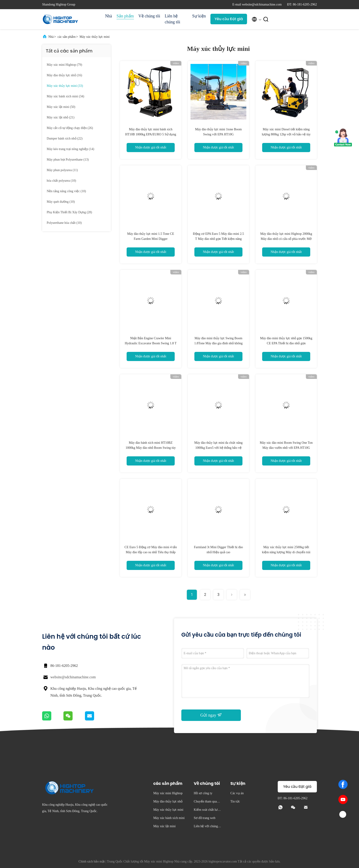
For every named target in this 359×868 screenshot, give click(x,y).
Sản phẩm (125, 16)
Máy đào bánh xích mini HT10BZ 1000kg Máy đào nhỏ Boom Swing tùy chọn (151, 448)
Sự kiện (199, 16)
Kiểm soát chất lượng (207, 810)
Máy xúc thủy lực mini (95, 37)
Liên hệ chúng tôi (173, 19)
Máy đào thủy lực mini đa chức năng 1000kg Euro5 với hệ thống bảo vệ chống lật (219, 448)
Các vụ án (237, 793)
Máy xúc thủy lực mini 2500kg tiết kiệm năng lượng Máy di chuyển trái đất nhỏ (286, 552)
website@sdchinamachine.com (73, 677)
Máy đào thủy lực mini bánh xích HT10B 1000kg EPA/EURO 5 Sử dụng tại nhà (151, 134)
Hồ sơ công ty (203, 793)
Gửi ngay (211, 715)
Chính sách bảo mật (92, 861)
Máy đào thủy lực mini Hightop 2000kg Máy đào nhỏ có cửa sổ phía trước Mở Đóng (286, 239)
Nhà (109, 16)
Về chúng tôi (149, 16)
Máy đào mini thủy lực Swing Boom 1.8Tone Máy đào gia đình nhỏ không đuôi (218, 343)
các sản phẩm (67, 37)
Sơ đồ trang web (204, 818)
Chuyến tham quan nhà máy (207, 802)
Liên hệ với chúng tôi (207, 827)
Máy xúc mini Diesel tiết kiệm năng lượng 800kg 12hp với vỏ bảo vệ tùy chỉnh (286, 134)
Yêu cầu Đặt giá (229, 19)
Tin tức (235, 801)
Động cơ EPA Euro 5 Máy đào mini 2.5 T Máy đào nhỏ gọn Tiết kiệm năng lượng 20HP (219, 239)
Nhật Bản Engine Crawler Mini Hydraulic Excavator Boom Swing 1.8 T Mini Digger (151, 343)
